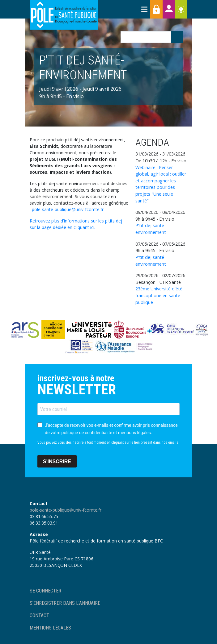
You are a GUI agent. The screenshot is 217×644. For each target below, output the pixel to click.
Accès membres (156, 9)
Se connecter (45, 591)
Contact (39, 615)
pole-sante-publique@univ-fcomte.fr (68, 209)
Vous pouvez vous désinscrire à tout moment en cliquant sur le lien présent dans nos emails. (108, 442)
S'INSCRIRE (57, 461)
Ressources (181, 9)
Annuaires (169, 9)
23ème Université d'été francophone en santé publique (159, 295)
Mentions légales (50, 628)
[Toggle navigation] (144, 9)
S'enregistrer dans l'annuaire (65, 603)
